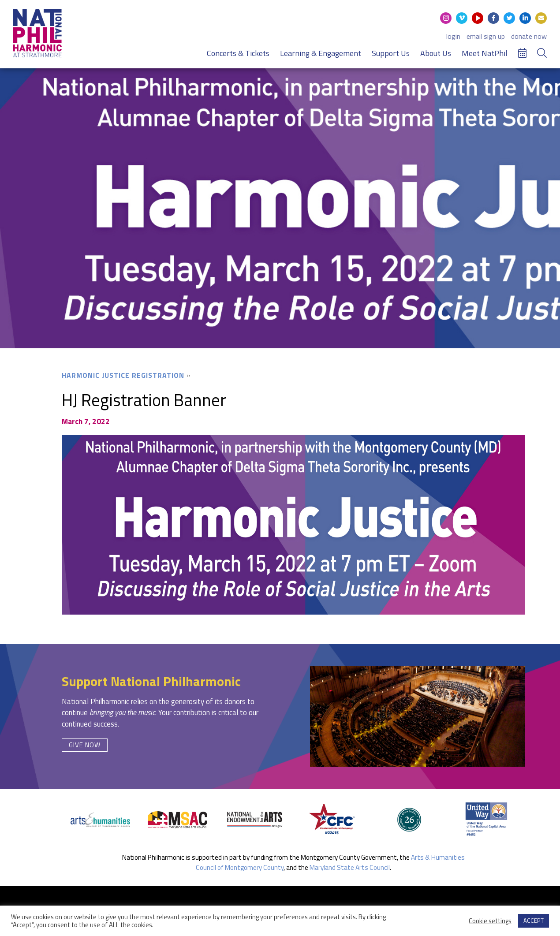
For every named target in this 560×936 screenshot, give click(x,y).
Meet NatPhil (485, 53)
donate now (529, 36)
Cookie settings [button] (490, 921)
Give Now (85, 745)
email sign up (486, 36)
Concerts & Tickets (238, 53)
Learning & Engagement (321, 53)
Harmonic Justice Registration (123, 375)
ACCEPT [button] (534, 921)
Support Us (391, 53)
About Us (436, 53)
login (453, 36)
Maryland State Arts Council (350, 867)
